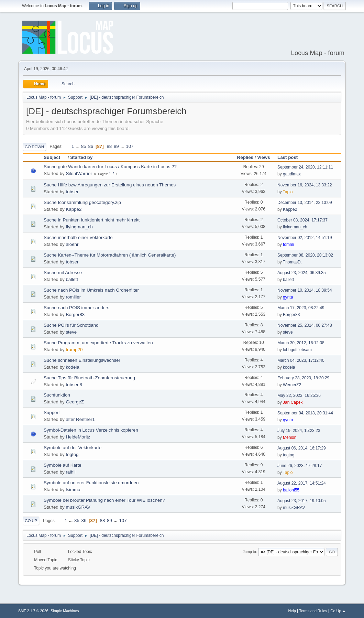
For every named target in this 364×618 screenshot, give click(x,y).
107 (130, 146)
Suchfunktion (57, 395)
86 (91, 146)
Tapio (288, 192)
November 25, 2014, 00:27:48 (305, 325)
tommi (289, 245)
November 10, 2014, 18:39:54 (305, 290)
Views (264, 157)
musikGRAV (78, 507)
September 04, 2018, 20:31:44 (305, 413)
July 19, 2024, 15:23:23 (299, 431)
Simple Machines (65, 611)
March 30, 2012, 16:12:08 (301, 343)
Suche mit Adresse (63, 273)
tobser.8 (74, 385)
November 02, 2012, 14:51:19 (305, 238)
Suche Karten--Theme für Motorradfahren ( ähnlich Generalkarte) (110, 255)
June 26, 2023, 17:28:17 (300, 466)
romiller (73, 297)
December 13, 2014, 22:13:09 (305, 203)
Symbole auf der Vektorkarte (73, 448)
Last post (288, 157)
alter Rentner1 (80, 419)
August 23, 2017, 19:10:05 (302, 501)
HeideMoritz (78, 437)
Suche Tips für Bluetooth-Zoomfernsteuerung (89, 378)
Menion (290, 437)
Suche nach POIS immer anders (76, 308)
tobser (72, 192)
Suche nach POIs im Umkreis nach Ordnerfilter (91, 290)
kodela (72, 367)
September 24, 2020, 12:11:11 (305, 167)
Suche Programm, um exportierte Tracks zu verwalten (98, 343)
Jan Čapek (293, 402)
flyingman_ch (79, 227)
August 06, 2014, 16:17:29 (302, 448)
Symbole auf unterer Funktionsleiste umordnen (91, 483)
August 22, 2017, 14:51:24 (302, 483)
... (78, 146)
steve (71, 332)
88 (109, 146)
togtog (72, 454)
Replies (245, 157)
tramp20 (74, 350)
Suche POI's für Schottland (71, 325)
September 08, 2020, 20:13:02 (305, 255)
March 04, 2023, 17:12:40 (301, 360)
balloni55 (291, 490)
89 (116, 146)
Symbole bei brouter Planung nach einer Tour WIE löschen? (104, 500)
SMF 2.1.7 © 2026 (33, 611)
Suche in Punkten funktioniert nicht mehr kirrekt (92, 220)
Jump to (249, 552)
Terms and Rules (313, 611)
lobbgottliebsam (297, 350)
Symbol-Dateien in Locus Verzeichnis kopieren (91, 430)
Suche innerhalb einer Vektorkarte (78, 237)
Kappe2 (74, 209)
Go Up (31, 521)
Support (52, 413)
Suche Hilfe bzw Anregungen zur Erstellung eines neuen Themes (110, 185)
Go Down (34, 147)
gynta (288, 297)
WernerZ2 (292, 385)
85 (84, 146)
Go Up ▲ (338, 611)
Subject (55, 157)
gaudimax (292, 174)
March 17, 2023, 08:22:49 (301, 308)
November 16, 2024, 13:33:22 (305, 185)
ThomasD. (292, 262)
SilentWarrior (79, 174)
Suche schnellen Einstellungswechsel (82, 360)
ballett (72, 279)
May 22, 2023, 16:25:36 (299, 395)
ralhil (70, 472)
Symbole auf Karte (63, 465)
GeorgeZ (75, 402)
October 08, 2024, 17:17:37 (302, 220)
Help (292, 611)
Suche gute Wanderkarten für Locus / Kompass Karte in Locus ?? (110, 167)
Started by (81, 157)
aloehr (72, 244)
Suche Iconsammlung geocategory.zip (82, 202)
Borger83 (75, 315)
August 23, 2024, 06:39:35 (302, 273)
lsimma (73, 490)
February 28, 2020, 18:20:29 (303, 378)
